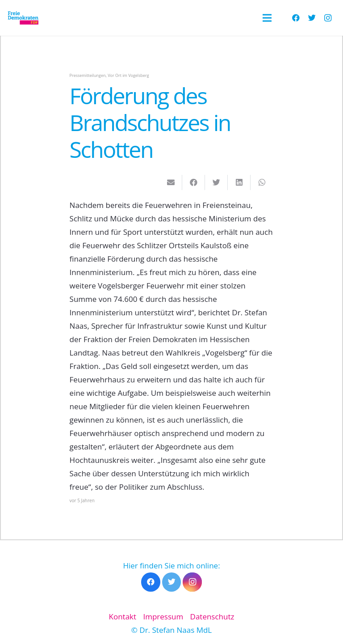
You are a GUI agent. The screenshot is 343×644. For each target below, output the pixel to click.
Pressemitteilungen (88, 75)
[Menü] (267, 18)
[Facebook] (296, 18)
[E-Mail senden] (171, 182)
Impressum (163, 616)
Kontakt (123, 616)
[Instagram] (328, 18)
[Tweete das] (216, 182)
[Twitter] (312, 18)
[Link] (23, 18)
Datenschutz (212, 616)
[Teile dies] (194, 182)
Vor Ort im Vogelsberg (128, 75)
